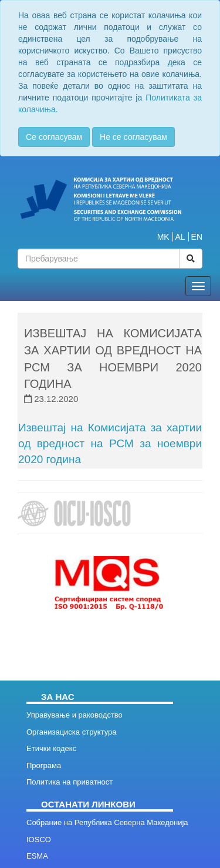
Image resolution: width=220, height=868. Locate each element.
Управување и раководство (75, 715)
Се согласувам (54, 137)
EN (197, 237)
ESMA (37, 856)
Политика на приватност (70, 782)
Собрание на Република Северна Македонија (107, 822)
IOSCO (39, 839)
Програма (44, 765)
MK (163, 237)
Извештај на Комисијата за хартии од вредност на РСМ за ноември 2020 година (110, 443)
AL (180, 237)
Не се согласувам (133, 137)
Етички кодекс (51, 748)
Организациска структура (71, 732)
